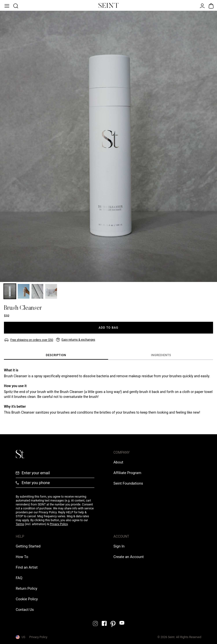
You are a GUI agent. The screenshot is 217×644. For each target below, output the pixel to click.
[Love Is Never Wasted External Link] (128, 483)
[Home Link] (109, 5)
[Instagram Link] (95, 623)
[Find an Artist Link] (27, 567)
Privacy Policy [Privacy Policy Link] (38, 637)
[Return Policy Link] (27, 588)
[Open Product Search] (15, 5)
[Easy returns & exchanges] (76, 340)
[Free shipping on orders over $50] (29, 340)
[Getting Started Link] (28, 546)
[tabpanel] (108, 391)
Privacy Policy (59, 524)
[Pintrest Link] (113, 624)
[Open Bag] (211, 5)
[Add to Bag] (108, 328)
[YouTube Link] (122, 623)
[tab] (56, 355)
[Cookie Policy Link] (27, 599)
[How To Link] (22, 557)
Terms (20, 524)
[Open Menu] (6, 5)
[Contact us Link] (25, 610)
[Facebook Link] (104, 623)
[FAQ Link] (19, 578)
